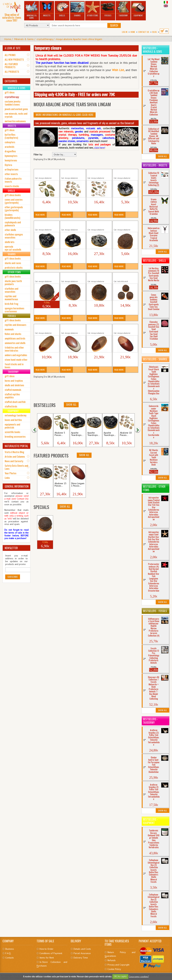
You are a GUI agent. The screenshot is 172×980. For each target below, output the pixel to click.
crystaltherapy (45, 39)
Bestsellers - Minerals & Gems (152, 50)
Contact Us (144, 32)
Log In (125, 32)
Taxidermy (123, 9)
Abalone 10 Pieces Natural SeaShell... (71, 173)
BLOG (155, 32)
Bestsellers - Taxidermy (150, 721)
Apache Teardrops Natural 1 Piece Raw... (125, 173)
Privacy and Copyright (118, 965)
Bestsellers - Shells (154, 261)
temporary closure (48, 48)
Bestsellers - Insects (155, 165)
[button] (36, 430)
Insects (47, 9)
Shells (62, 9)
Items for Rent (47, 958)
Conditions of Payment (51, 953)
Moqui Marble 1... (44, 434)
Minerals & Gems (32, 10)
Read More (40, 215)
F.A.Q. (8, 953)
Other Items (93, 9)
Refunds (112, 960)
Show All (71, 405)
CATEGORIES (11, 81)
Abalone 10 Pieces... (126, 434)
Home (133, 32)
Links (7, 478)
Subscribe (13, 577)
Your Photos (10, 473)
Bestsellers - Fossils (155, 611)
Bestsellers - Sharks (155, 359)
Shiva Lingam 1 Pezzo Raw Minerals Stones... (46, 328)
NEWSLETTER (11, 548)
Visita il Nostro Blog (14, 452)
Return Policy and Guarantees (120, 954)
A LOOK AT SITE (13, 48)
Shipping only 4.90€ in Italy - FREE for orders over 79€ (75, 94)
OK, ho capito (120, 976)
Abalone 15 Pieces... (60, 485)
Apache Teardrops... (77, 434)
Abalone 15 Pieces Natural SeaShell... (97, 173)
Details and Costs (82, 949)
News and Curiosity (14, 461)
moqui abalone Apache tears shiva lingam (79, 39)
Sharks (77, 9)
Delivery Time (81, 958)
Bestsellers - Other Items (154, 488)
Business (10, 949)
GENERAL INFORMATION (17, 486)
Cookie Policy (114, 969)
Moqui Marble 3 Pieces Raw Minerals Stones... (125, 276)
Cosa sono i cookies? (139, 976)
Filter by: (38, 155)
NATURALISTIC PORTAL (16, 446)
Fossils (108, 9)
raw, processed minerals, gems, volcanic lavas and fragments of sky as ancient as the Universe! (84, 123)
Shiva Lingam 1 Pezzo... (78, 485)
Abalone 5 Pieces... (60, 434)
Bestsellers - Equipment (150, 821)
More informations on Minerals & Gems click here (65, 115)
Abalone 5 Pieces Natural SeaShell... (44, 173)
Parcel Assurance (82, 953)
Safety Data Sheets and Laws (16, 467)
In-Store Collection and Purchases (52, 964)
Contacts (10, 958)
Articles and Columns (15, 456)
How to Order (46, 949)
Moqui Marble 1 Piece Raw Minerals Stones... (125, 224)
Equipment (138, 9)
